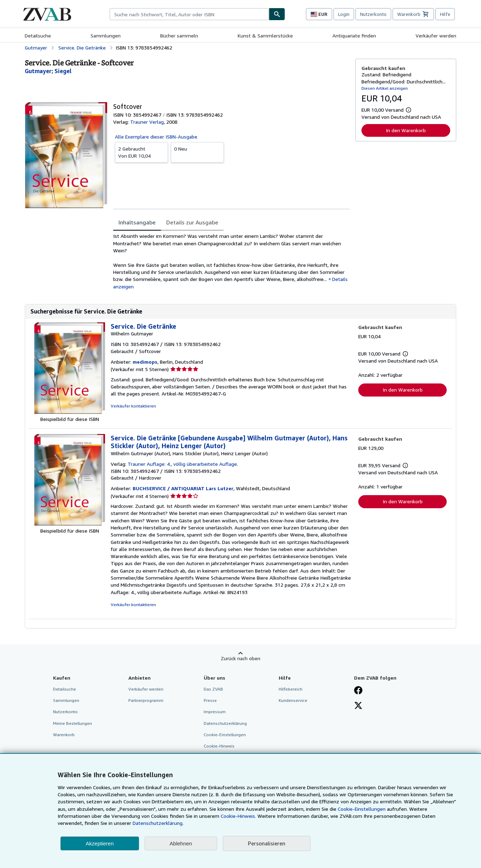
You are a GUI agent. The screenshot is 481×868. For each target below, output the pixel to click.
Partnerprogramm (146, 700)
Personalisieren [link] (267, 843)
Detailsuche (38, 36)
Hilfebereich (291, 689)
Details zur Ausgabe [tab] (192, 222)
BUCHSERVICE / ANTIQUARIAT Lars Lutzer (183, 488)
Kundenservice (293, 700)
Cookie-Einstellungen (362, 809)
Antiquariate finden (354, 36)
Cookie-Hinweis (219, 746)
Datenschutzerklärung (225, 723)
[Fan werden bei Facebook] (358, 691)
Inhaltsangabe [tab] (137, 222)
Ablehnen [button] (181, 843)
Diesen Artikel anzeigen (385, 88)
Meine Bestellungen (73, 723)
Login (344, 14)
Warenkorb (64, 735)
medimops (145, 362)
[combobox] (189, 14)
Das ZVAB (213, 689)
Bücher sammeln (179, 36)
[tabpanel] (231, 261)
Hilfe (445, 14)
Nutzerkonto (373, 14)
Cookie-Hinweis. (238, 816)
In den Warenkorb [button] (406, 130)
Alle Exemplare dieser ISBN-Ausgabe (156, 137)
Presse (210, 700)
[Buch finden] (277, 14)
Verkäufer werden (436, 36)
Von (141, 152)
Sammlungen (106, 36)
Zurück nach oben (240, 658)
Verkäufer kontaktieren (133, 406)
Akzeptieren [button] (100, 843)
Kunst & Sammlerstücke (265, 36)
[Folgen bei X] (358, 706)
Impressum (215, 712)
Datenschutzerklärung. (158, 823)
